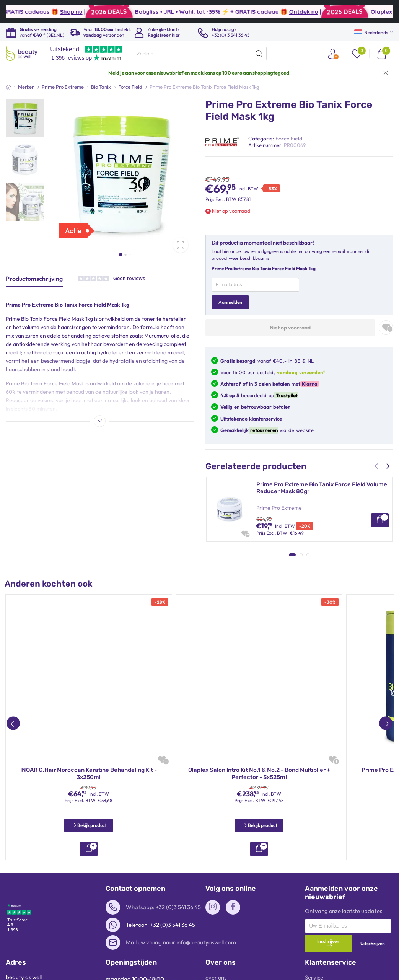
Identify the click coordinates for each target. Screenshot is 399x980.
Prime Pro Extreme (279, 508)
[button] (121, 255)
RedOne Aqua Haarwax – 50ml (259, 904)
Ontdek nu (370, 12)
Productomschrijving (34, 279)
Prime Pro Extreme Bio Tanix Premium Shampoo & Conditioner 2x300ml (89, 908)
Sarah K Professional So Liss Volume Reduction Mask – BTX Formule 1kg (321, 626)
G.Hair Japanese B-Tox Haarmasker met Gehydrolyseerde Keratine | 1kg (311, 557)
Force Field (289, 139)
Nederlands (371, 32)
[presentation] (200, 54)
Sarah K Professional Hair (287, 646)
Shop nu (138, 12)
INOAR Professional (280, 577)
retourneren (263, 430)
